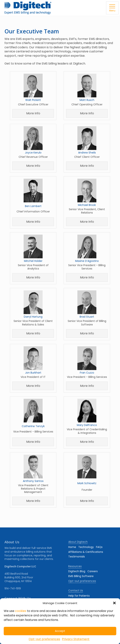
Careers (93, 571)
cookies (21, 611)
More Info (33, 113)
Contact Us (76, 590)
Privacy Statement (76, 639)
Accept (60, 631)
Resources (75, 566)
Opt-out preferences (44, 639)
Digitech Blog (77, 571)
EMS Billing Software (81, 576)
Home (72, 547)
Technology (86, 547)
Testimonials (77, 557)
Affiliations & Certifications (86, 552)
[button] (114, 603)
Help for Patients (79, 596)
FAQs (99, 547)
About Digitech (78, 542)
